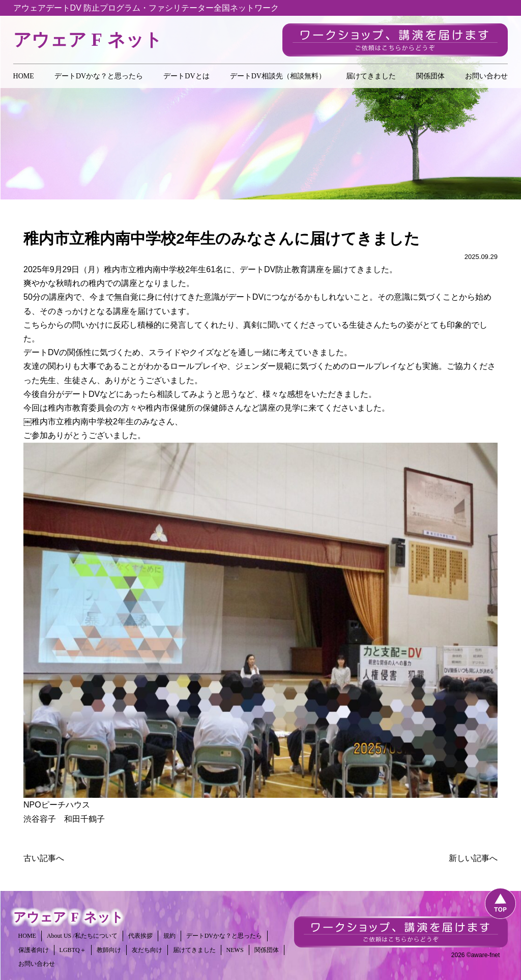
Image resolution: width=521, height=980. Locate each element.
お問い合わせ (486, 76)
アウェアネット (88, 40)
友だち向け (147, 950)
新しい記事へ (473, 858)
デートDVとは (186, 76)
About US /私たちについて (82, 936)
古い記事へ (44, 858)
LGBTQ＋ (73, 950)
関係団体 (430, 76)
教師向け (109, 950)
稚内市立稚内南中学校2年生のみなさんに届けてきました (222, 238)
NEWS (235, 950)
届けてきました (371, 76)
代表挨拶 (140, 936)
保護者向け (34, 950)
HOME (24, 76)
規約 (169, 936)
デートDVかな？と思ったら (99, 76)
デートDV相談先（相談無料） (278, 76)
